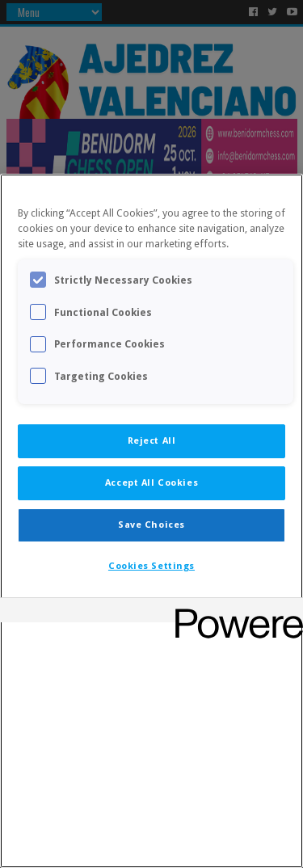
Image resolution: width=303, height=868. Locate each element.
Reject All (152, 440)
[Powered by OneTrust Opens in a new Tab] (234, 612)
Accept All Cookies (151, 482)
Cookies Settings (151, 566)
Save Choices (151, 525)
